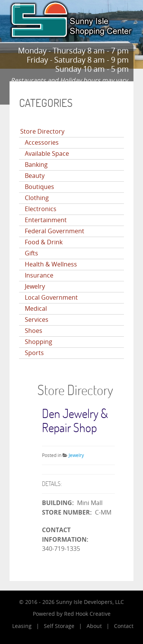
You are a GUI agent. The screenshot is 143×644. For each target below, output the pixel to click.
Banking (36, 165)
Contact (124, 626)
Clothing (37, 198)
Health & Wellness (51, 264)
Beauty (35, 176)
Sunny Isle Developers (84, 602)
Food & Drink (44, 242)
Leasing (22, 626)
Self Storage (59, 626)
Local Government (51, 298)
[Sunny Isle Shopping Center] (71, 19)
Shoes (34, 331)
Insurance (39, 275)
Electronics (41, 209)
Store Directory (42, 132)
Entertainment (46, 220)
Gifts (31, 253)
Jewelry (35, 286)
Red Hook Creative (87, 614)
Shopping (39, 342)
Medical (36, 309)
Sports (34, 353)
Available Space (47, 154)
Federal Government (55, 231)
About (94, 626)
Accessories (42, 143)
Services (37, 320)
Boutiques (39, 187)
